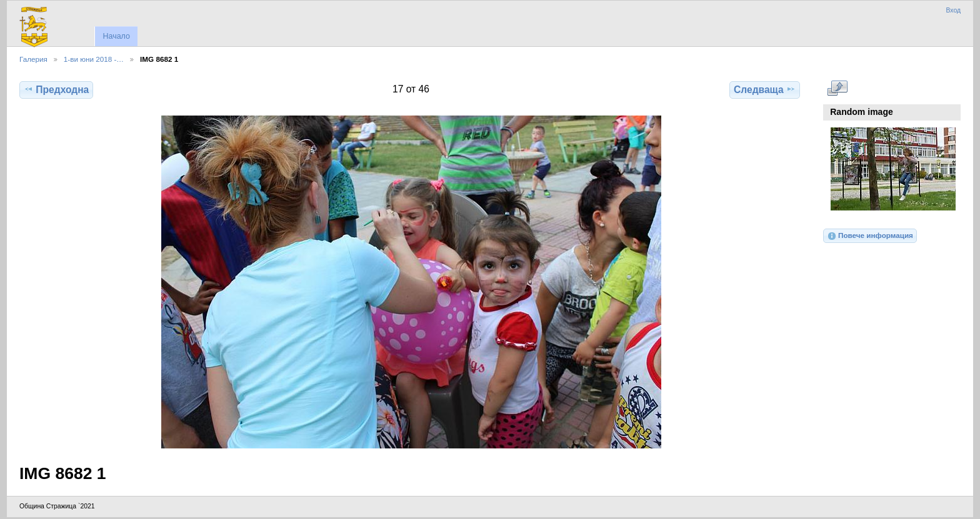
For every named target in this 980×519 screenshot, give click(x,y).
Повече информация (870, 236)
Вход (953, 10)
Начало (116, 36)
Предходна (56, 89)
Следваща (765, 89)
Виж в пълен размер (837, 88)
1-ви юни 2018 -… (94, 59)
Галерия (33, 59)
